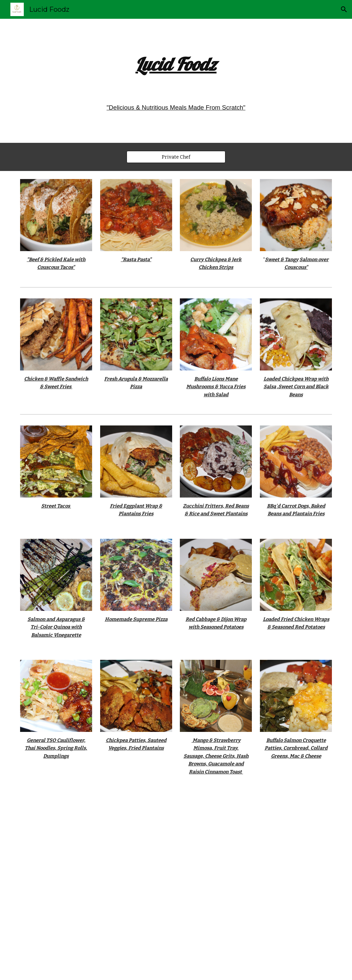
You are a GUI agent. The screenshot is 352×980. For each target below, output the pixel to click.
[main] (176, 64)
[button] (344, 9)
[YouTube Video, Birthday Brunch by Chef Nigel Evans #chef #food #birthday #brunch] (176, 884)
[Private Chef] (176, 157)
